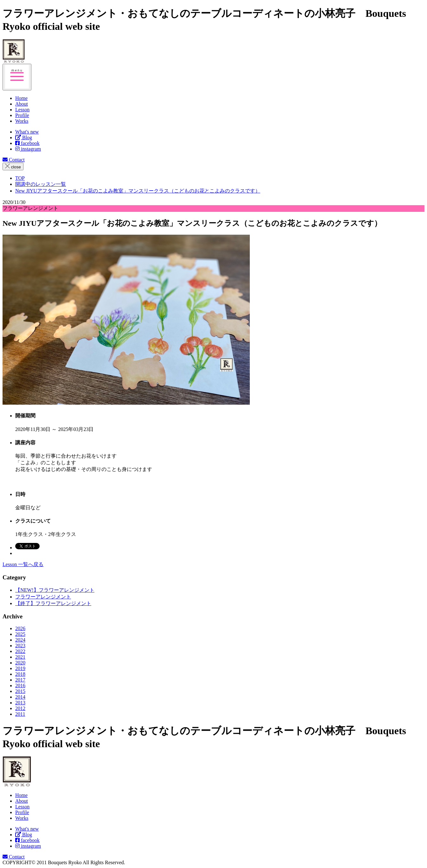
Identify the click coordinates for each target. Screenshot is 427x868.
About (22, 801)
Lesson (22, 807)
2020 (20, 663)
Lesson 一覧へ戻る (23, 564)
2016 (20, 685)
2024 (20, 640)
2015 (20, 691)
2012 (20, 708)
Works (22, 818)
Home (21, 795)
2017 (20, 680)
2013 (20, 703)
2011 (20, 714)
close (13, 166)
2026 (20, 628)
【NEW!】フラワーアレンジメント (55, 590)
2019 (20, 668)
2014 (20, 697)
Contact (14, 160)
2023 (20, 646)
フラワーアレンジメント (43, 597)
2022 (20, 651)
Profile (22, 812)
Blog (24, 137)
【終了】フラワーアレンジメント (53, 603)
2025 (20, 634)
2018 (20, 674)
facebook (27, 143)
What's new (27, 132)
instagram (28, 149)
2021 (20, 657)
